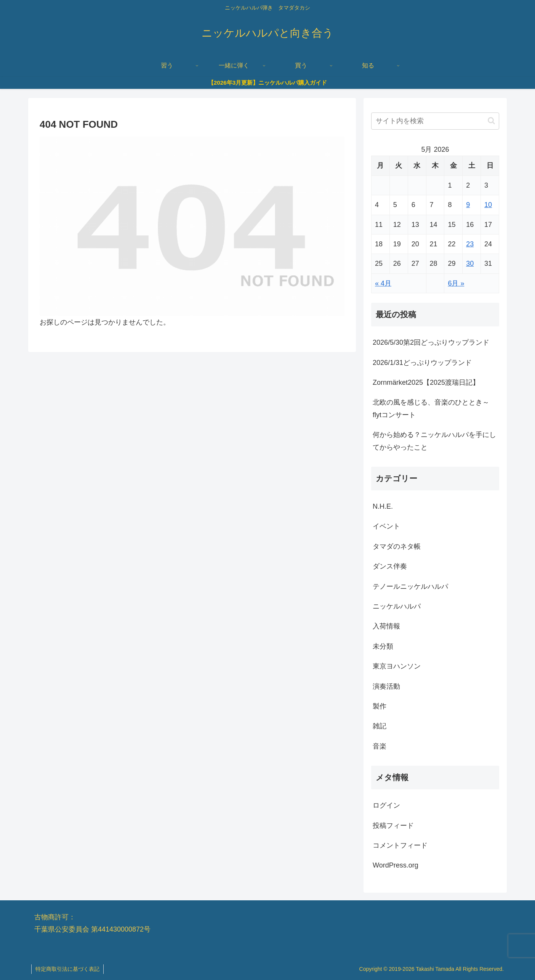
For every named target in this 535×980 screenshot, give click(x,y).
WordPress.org (396, 865)
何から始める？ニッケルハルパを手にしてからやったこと (434, 441)
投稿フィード (393, 826)
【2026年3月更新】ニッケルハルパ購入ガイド (268, 83)
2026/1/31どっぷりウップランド (422, 363)
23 (470, 244)
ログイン (386, 805)
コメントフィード (400, 845)
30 (470, 263)
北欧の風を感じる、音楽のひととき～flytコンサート (431, 408)
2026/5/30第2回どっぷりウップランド (431, 342)
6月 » (456, 283)
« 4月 (383, 283)
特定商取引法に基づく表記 (67, 969)
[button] (491, 121)
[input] (435, 121)
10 (488, 205)
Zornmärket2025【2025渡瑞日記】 (426, 382)
